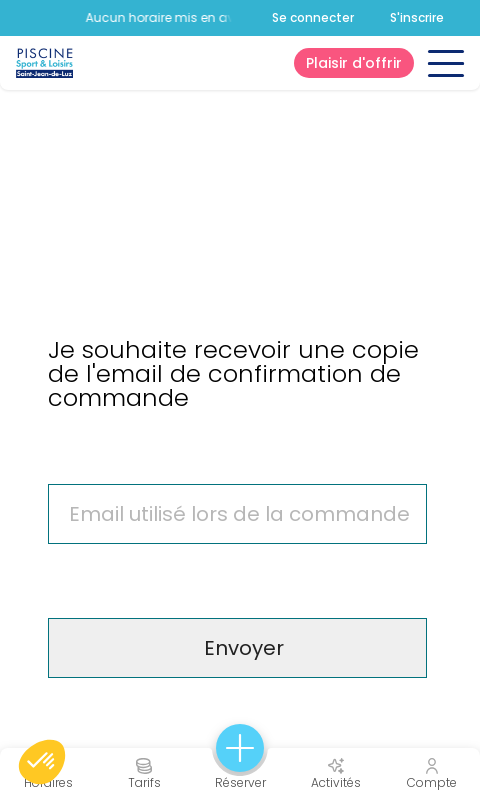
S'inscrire (417, 17)
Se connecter (313, 18)
